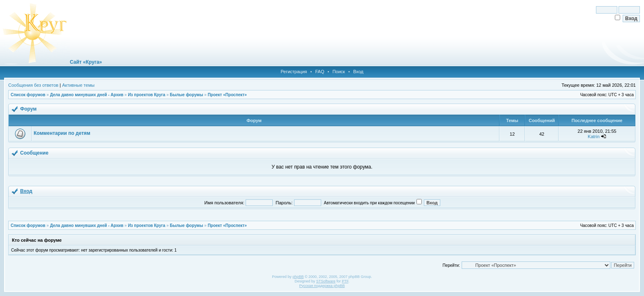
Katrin (594, 136)
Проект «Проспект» (227, 95)
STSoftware (326, 281)
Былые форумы (186, 95)
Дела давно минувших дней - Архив (87, 95)
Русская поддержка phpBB (322, 286)
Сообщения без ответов (33, 85)
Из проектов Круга (146, 95)
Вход (358, 72)
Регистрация (294, 72)
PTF (345, 281)
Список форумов (28, 95)
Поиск (338, 72)
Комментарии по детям (62, 133)
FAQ (320, 72)
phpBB (298, 277)
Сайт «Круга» (86, 62)
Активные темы (78, 85)
